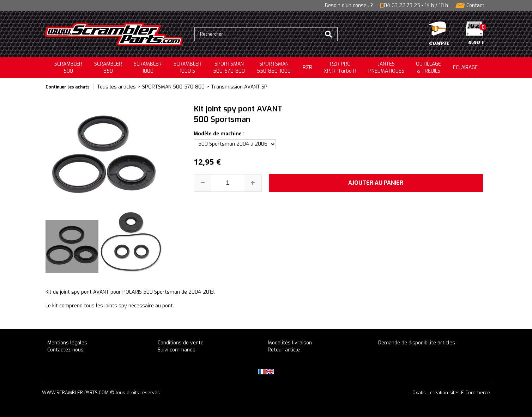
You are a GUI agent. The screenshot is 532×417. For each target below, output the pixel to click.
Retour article (284, 350)
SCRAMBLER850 (108, 68)
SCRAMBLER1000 (148, 68)
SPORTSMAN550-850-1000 (274, 68)
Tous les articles (116, 87)
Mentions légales (67, 343)
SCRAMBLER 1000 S (188, 68)
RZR (307, 68)
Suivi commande (177, 350)
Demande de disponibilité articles (417, 343)
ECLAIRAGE (465, 68)
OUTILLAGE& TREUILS (428, 68)
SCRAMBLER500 (68, 68)
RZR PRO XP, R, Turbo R (340, 68)
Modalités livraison (290, 343)
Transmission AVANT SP (239, 87)
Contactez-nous (65, 350)
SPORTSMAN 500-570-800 (173, 87)
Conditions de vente (181, 343)
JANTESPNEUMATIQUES (386, 68)
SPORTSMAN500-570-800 (229, 68)
